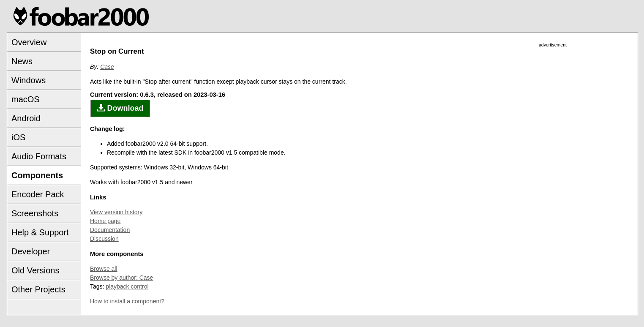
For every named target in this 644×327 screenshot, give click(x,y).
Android (26, 118)
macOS (26, 99)
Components (37, 175)
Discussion (104, 239)
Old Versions (35, 270)
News (22, 61)
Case (107, 67)
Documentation (110, 230)
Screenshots (35, 213)
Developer (31, 251)
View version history (116, 212)
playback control (127, 286)
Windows (29, 80)
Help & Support (40, 232)
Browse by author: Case (121, 278)
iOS (18, 137)
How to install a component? (127, 301)
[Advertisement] (553, 175)
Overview (29, 42)
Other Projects (38, 289)
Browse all (104, 269)
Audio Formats (39, 156)
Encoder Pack (38, 194)
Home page (105, 221)
